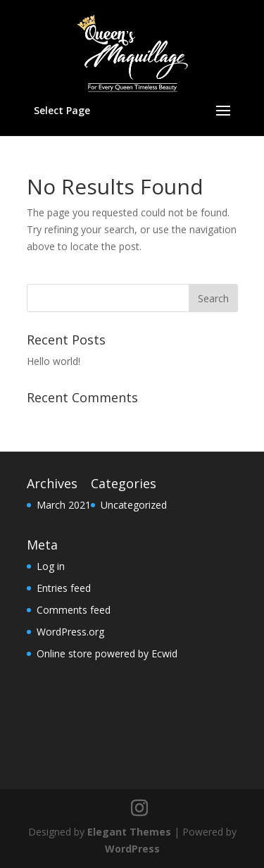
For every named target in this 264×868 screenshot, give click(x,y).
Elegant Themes (129, 832)
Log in (51, 566)
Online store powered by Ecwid (107, 653)
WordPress (132, 849)
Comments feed (74, 610)
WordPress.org (70, 632)
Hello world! (54, 361)
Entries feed (64, 588)
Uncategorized (134, 505)
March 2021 (64, 505)
